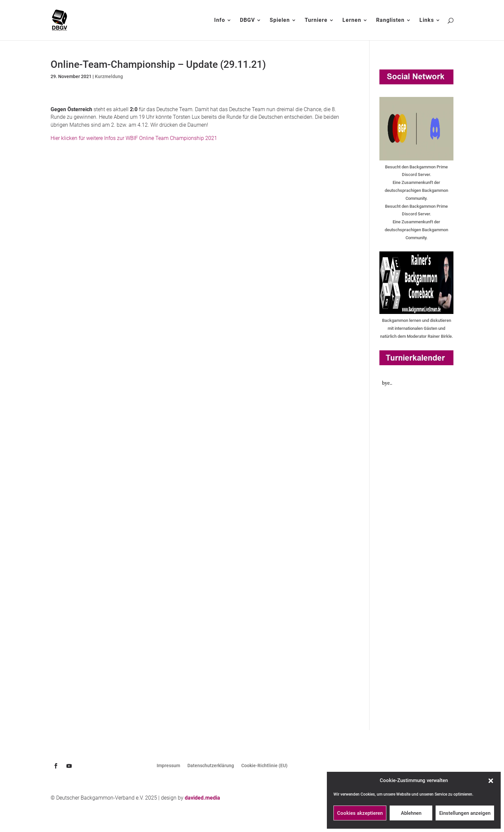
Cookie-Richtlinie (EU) (264, 766)
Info (220, 21)
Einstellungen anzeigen (465, 813)
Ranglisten (390, 21)
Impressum (168, 766)
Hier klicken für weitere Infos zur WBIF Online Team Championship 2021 (134, 138)
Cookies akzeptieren (360, 813)
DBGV (247, 21)
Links (427, 21)
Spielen (280, 21)
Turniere (316, 21)
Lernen (352, 21)
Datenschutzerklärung (211, 766)
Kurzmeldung (109, 76)
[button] (491, 781)
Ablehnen (411, 813)
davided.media (202, 798)
